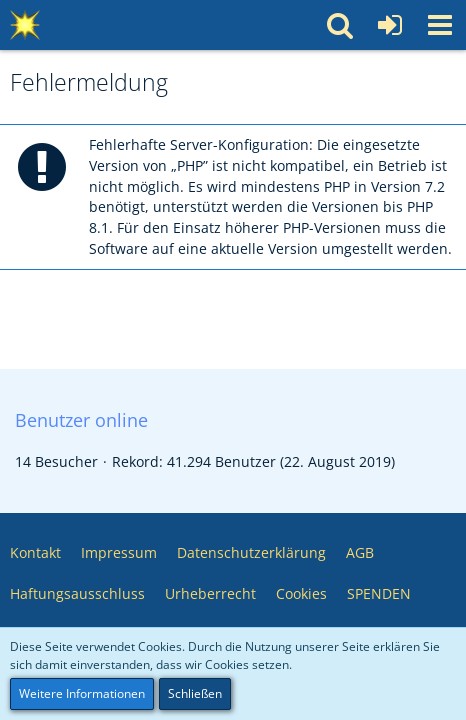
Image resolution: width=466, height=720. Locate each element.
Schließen (195, 693)
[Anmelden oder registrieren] (390, 25)
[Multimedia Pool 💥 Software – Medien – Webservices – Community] (25, 25)
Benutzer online (81, 420)
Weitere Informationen (82, 693)
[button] (440, 25)
